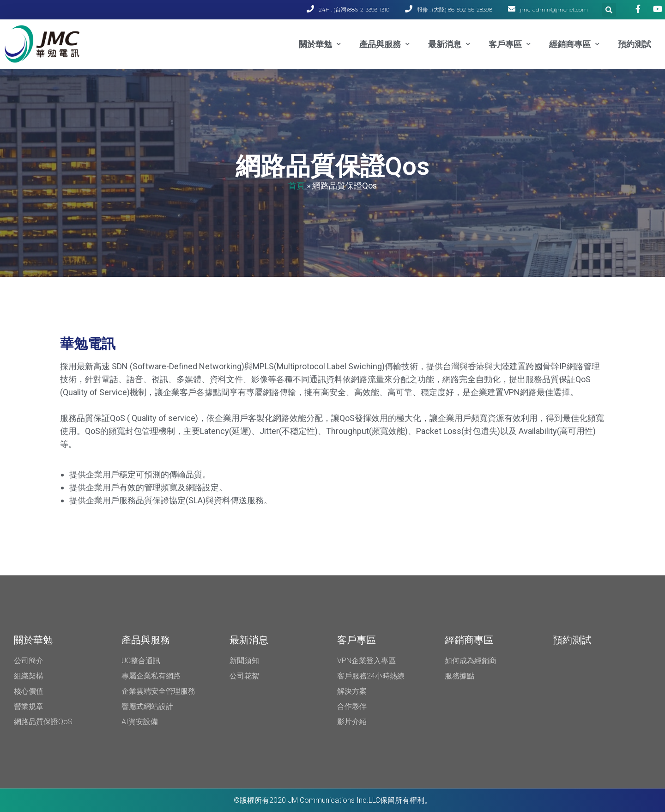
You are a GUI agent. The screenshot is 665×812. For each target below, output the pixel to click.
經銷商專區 (574, 44)
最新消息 (449, 44)
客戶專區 (510, 44)
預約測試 (635, 44)
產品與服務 (384, 44)
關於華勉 (320, 44)
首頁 (296, 185)
